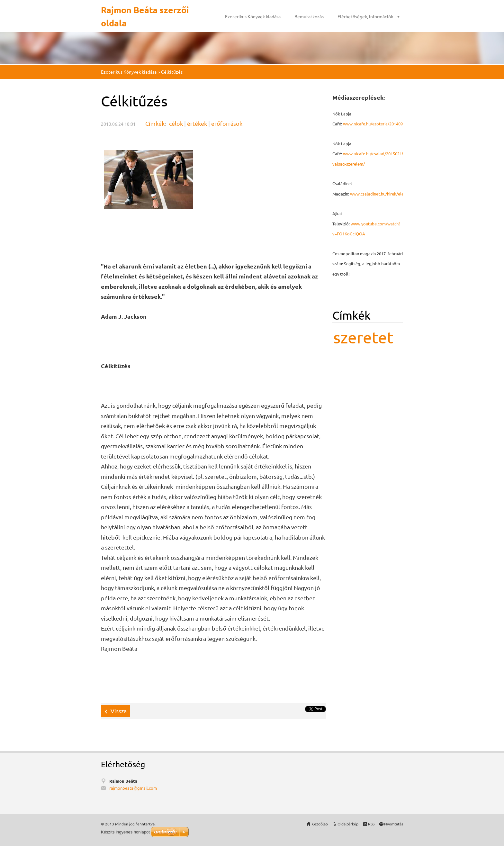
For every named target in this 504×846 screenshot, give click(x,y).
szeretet (363, 337)
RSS (371, 824)
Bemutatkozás (309, 16)
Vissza (119, 711)
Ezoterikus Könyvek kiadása (253, 16)
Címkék (155, 123)
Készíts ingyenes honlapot (125, 832)
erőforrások (227, 123)
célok (176, 123)
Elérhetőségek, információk (365, 16)
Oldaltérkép (348, 824)
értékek (197, 123)
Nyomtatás (394, 824)
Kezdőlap (320, 824)
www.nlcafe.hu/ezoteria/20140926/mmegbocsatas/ (391, 124)
